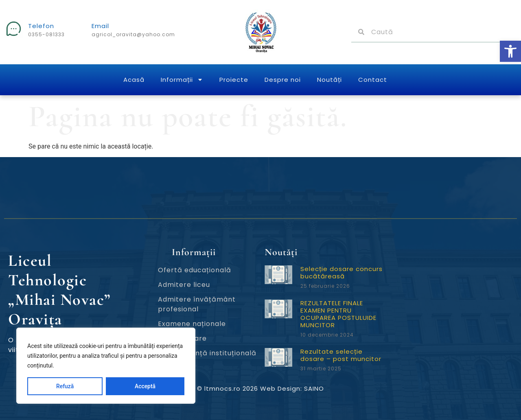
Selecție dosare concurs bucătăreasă (341, 272)
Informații (182, 80)
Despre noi (283, 80)
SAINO (314, 388)
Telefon (41, 26)
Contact (373, 80)
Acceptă (145, 386)
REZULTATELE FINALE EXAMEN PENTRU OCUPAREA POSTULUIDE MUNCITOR (338, 314)
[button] (510, 51)
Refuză (65, 386)
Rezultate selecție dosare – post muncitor (341, 355)
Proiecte (234, 80)
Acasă (134, 80)
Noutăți (329, 80)
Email (100, 26)
